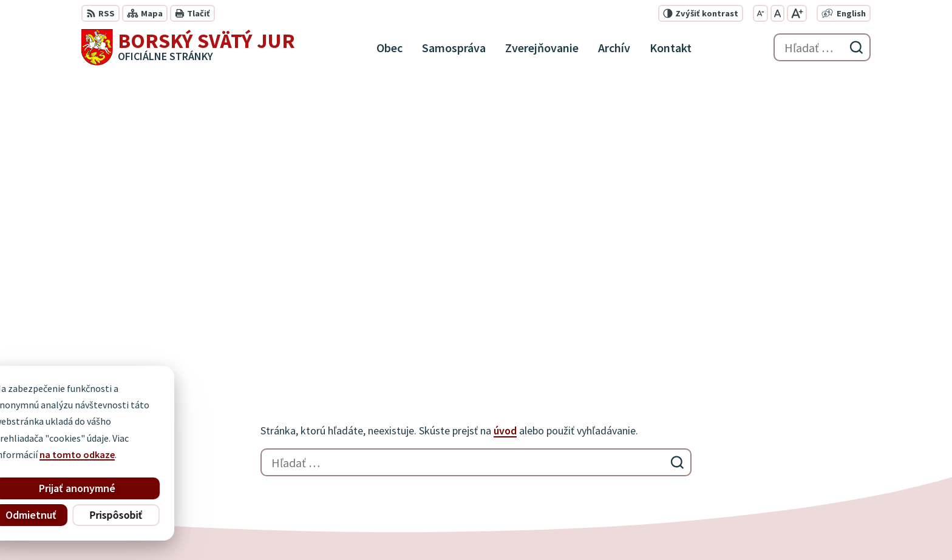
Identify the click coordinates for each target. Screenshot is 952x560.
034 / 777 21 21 (783, 443)
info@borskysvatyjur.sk (804, 472)
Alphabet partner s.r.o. (240, 527)
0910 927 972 (779, 457)
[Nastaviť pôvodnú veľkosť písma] (777, 13)
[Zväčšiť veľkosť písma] (797, 13)
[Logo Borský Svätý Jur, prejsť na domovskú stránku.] (188, 47)
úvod (505, 142)
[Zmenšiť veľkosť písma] (760, 13)
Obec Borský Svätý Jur (413, 527)
